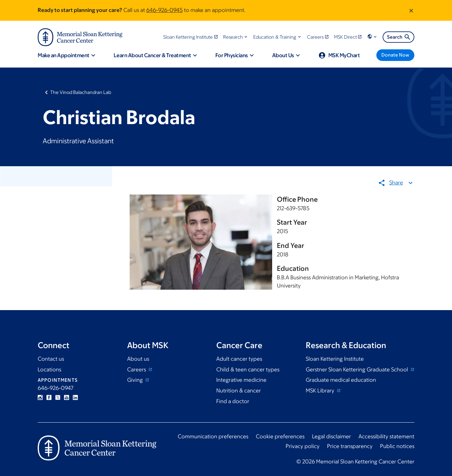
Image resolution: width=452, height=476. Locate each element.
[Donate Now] (395, 55)
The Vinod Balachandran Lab (81, 92)
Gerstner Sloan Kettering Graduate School (358, 369)
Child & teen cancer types (248, 369)
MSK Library (321, 391)
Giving (136, 380)
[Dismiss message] (411, 10)
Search (399, 37)
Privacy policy (303, 446)
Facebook (49, 397)
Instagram (40, 397)
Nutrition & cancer (239, 391)
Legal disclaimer (331, 436)
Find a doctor (233, 401)
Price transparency (350, 446)
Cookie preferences (280, 436)
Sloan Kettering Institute (335, 359)
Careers (137, 369)
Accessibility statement (386, 436)
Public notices (397, 446)
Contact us (51, 359)
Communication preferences (213, 436)
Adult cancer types (239, 359)
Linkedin (75, 397)
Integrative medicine (241, 380)
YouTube (67, 397)
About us (138, 359)
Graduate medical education (341, 380)
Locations (49, 369)
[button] (236, 37)
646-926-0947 (56, 388)
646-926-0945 (164, 10)
